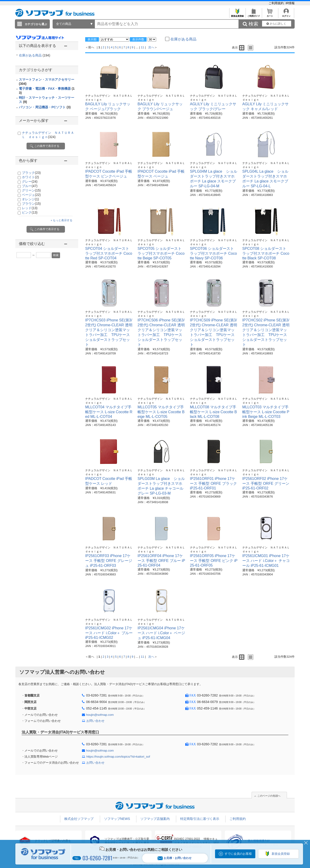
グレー (30, 182)
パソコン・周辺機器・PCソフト (45, 107)
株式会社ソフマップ (79, 819)
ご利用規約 (277, 3)
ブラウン (31, 204)
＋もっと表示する (61, 220)
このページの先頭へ (269, 796)
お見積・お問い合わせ (175, 858)
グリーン (31, 190)
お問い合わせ (95, 721)
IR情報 (290, 3)
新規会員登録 (237, 15)
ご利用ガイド (254, 15)
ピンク (30, 212)
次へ (151, 47)
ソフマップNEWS (117, 819)
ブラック (31, 173)
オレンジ (30, 199)
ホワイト (30, 177)
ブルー (30, 186)
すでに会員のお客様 (238, 854)
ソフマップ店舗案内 (155, 819)
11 (142, 47)
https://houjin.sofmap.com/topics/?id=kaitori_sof (118, 757)
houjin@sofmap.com (100, 715)
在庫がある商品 (35, 55)
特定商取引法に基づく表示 (200, 819)
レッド (30, 208)
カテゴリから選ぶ (36, 24)
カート (270, 15)
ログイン (286, 15)
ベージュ (31, 195)
